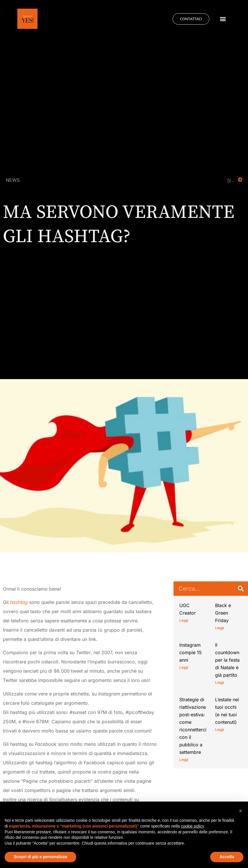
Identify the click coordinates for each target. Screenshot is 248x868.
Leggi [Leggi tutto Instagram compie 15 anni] (184, 667)
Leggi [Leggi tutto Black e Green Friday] (220, 628)
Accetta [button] (227, 857)
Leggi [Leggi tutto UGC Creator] (184, 620)
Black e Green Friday (223, 613)
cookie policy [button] (192, 826)
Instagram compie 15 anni (191, 652)
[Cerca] (241, 589)
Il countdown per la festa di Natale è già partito (227, 660)
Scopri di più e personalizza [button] (40, 857)
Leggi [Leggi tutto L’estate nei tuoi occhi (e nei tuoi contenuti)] (220, 729)
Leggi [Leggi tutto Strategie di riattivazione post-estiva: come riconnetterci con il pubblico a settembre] (184, 759)
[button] (223, 19)
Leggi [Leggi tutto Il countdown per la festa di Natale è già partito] (220, 682)
